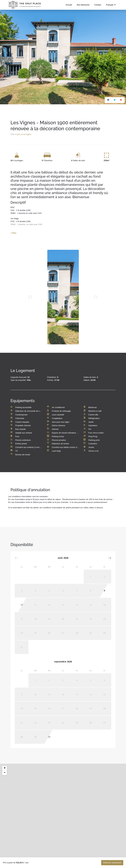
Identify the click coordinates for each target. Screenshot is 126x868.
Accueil (69, 5)
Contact (98, 5)
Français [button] (110, 5)
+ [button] (5, 768)
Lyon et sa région (24, 134)
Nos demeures (83, 5)
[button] (109, 558)
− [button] (5, 773)
